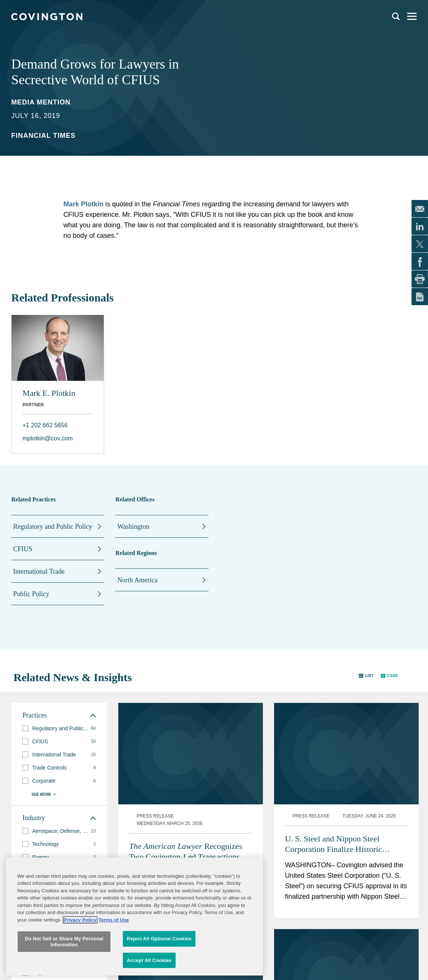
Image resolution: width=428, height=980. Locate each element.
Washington (133, 527)
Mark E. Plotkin (49, 393)
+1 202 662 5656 (45, 425)
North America (137, 580)
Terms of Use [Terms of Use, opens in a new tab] (114, 969)
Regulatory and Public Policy (53, 527)
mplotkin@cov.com (48, 438)
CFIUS (23, 549)
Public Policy (31, 594)
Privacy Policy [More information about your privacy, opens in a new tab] (80, 969)
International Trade (39, 571)
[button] (366, 676)
